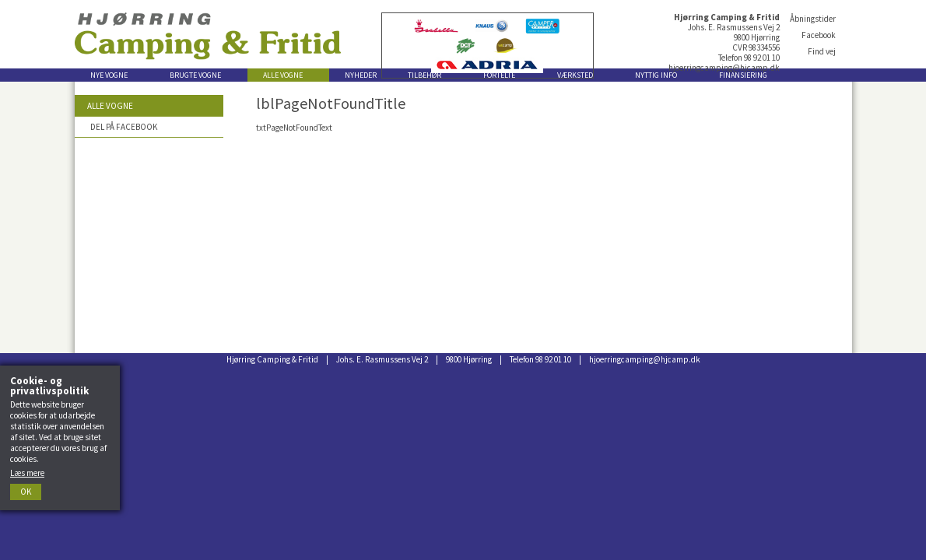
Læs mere (27, 473)
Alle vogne (110, 106)
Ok (26, 492)
